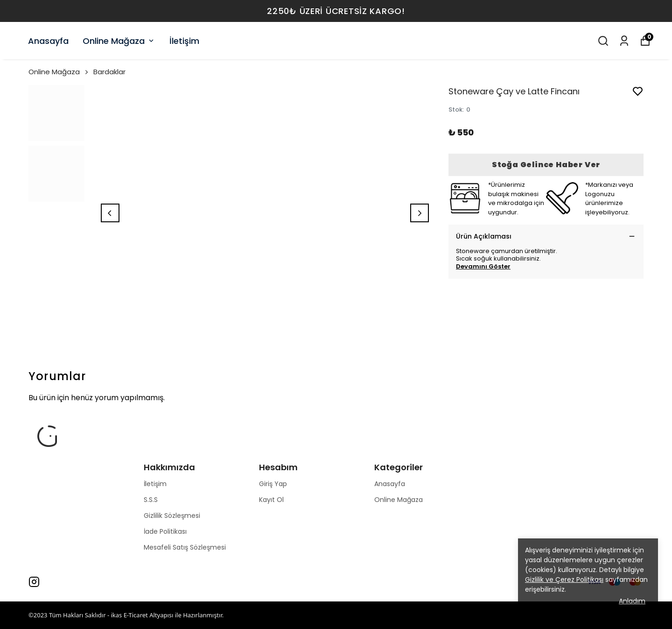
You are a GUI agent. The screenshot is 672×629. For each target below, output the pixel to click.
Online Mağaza (119, 41)
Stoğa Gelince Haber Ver (546, 165)
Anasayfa (48, 41)
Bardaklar (109, 72)
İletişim (184, 41)
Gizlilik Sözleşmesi (172, 516)
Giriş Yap (273, 484)
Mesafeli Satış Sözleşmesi (185, 547)
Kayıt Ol (271, 500)
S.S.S (151, 500)
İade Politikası (165, 531)
